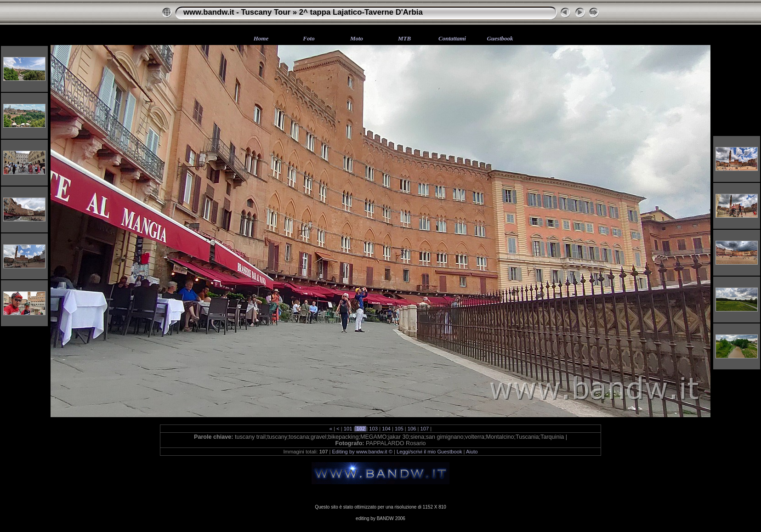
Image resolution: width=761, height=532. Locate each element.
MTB (404, 38)
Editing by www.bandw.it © (362, 452)
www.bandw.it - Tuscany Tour (237, 12)
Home (261, 38)
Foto (309, 38)
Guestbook (500, 38)
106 (412, 429)
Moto (357, 38)
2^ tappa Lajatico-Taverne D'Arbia (361, 12)
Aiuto (472, 452)
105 (399, 429)
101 (348, 429)
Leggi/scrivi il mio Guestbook (429, 452)
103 (373, 429)
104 (386, 429)
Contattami (452, 38)
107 (424, 429)
